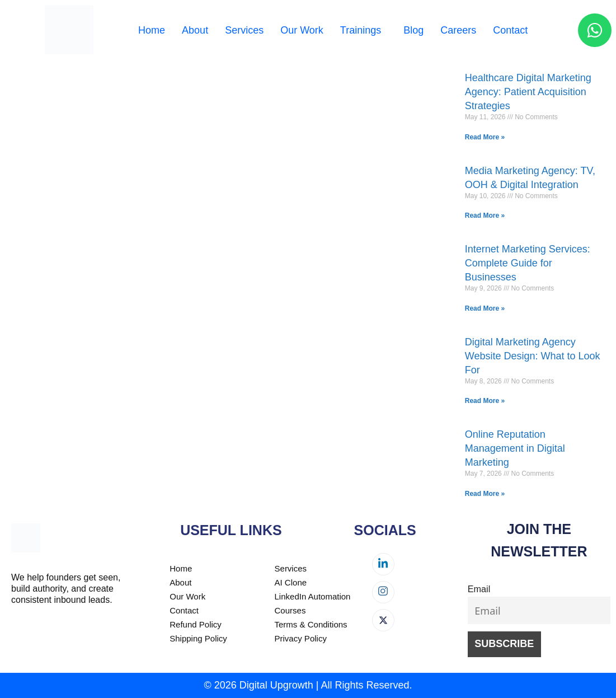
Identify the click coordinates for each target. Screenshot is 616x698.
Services (244, 30)
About (195, 30)
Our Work (302, 30)
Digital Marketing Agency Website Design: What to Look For (533, 356)
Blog (413, 30)
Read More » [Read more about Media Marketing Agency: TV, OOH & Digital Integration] (485, 216)
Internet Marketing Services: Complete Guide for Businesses (528, 263)
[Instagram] (383, 592)
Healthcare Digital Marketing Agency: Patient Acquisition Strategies (528, 92)
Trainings (361, 30)
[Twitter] (383, 620)
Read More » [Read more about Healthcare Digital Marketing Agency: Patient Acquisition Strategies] (485, 137)
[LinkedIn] (383, 564)
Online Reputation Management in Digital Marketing (515, 448)
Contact (510, 30)
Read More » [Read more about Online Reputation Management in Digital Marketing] (485, 494)
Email (479, 589)
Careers (458, 30)
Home (152, 30)
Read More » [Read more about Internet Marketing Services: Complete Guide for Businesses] (485, 308)
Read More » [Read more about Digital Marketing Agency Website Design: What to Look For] (485, 401)
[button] (363, 30)
